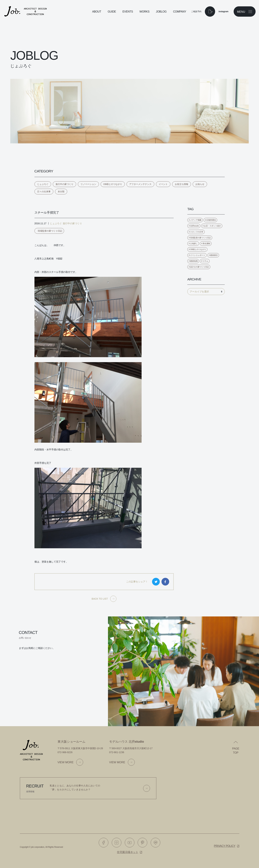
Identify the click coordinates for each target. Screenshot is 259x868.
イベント (163, 184)
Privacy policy (225, 846)
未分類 (61, 192)
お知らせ (200, 184)
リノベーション (88, 184)
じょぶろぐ (43, 184)
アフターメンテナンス (140, 184)
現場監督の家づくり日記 (50, 231)
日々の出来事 (44, 192)
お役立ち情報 (182, 184)
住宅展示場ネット (128, 852)
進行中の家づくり (64, 184)
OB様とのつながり (113, 184)
